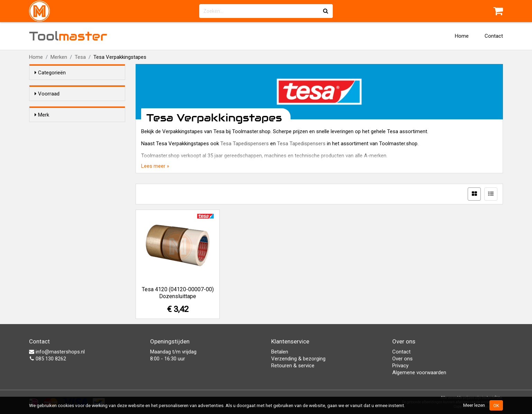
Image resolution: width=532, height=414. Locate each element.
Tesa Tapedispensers (245, 144)
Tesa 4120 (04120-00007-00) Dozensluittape (178, 293)
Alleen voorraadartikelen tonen (80, 107)
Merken (59, 57)
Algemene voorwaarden (419, 372)
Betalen (280, 352)
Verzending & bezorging (298, 359)
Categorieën (50, 73)
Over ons (402, 359)
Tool (68, 36)
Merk (42, 127)
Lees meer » (155, 166)
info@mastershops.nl (57, 352)
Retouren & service (293, 366)
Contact (494, 36)
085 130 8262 (48, 359)
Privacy (400, 366)
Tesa (80, 57)
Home (462, 36)
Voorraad (47, 94)
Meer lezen (474, 405)
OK (496, 405)
